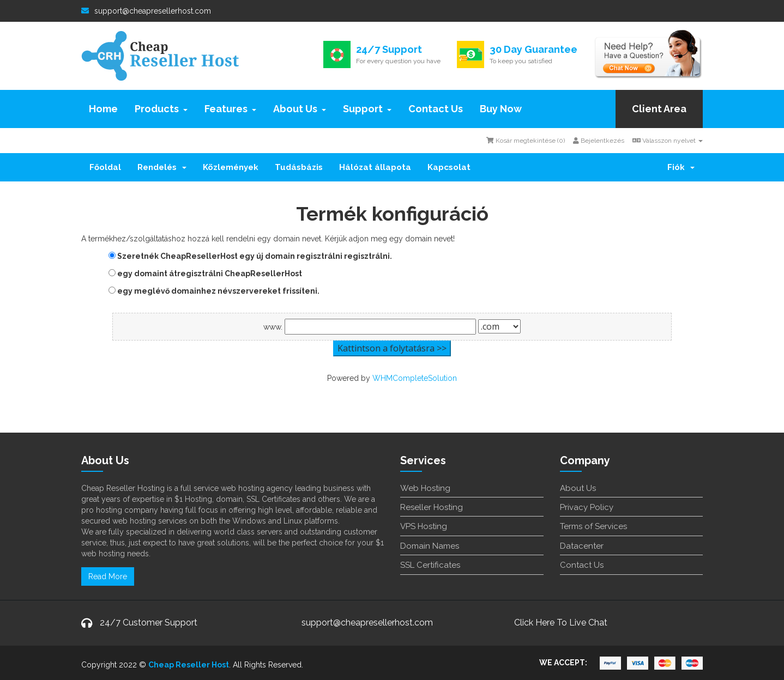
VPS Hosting (424, 526)
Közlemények (231, 167)
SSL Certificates (430, 565)
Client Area (659, 109)
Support (367, 109)
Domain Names (430, 546)
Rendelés (162, 167)
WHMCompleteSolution (415, 378)
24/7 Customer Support (149, 623)
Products (161, 109)
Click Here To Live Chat (561, 623)
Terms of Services (593, 526)
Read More (108, 576)
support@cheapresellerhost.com (146, 11)
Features (230, 109)
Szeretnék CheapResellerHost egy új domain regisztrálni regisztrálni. (250, 256)
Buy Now (501, 109)
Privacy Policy (587, 507)
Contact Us (436, 109)
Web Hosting (425, 488)
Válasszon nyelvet (668, 141)
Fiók (681, 167)
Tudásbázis (299, 167)
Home (103, 109)
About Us (300, 109)
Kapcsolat (449, 167)
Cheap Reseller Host (189, 665)
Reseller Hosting (432, 507)
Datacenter (582, 546)
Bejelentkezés (599, 141)
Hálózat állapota (375, 167)
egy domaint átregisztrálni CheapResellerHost (205, 274)
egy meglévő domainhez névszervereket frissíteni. (214, 291)
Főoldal (105, 167)
